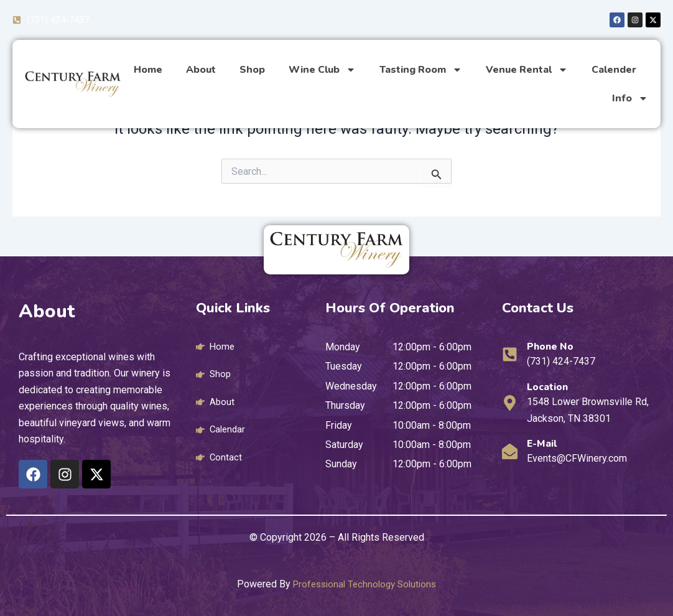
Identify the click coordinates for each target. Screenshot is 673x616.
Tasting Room (421, 71)
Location (551, 386)
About (201, 71)
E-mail (545, 443)
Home (148, 71)
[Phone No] (510, 354)
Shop (252, 71)
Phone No (553, 346)
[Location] (510, 403)
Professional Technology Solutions (365, 584)
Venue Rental (527, 71)
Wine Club (322, 71)
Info (630, 100)
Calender (614, 71)
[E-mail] (510, 451)
